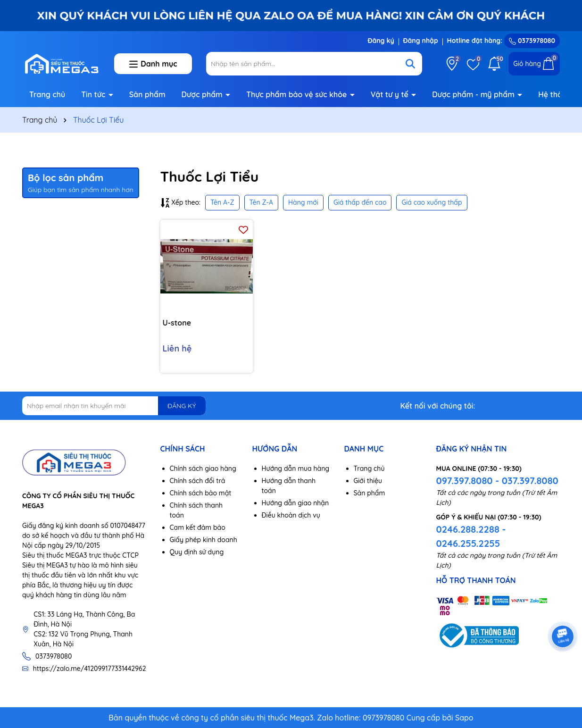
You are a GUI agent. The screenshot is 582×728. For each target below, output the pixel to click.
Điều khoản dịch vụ (291, 515)
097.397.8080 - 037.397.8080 (497, 481)
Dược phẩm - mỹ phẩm (474, 94)
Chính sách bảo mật (201, 493)
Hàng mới (303, 202)
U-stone (177, 323)
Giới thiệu (368, 481)
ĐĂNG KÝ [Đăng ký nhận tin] (182, 406)
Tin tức (94, 94)
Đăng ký (381, 41)
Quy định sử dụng (197, 552)
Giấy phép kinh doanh (204, 540)
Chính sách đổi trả (198, 481)
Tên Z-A (261, 202)
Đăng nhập (421, 41)
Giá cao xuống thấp (432, 202)
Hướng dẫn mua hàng (296, 469)
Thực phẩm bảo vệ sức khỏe (298, 94)
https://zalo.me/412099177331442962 (90, 669)
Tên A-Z (222, 202)
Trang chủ (47, 94)
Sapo (464, 718)
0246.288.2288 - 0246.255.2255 (471, 536)
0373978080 (532, 41)
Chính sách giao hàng (203, 469)
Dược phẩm (203, 94)
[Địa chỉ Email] (114, 406)
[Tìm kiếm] (410, 64)
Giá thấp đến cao (360, 202)
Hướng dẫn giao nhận (295, 503)
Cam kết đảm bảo (198, 527)
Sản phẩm (147, 94)
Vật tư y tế (391, 94)
